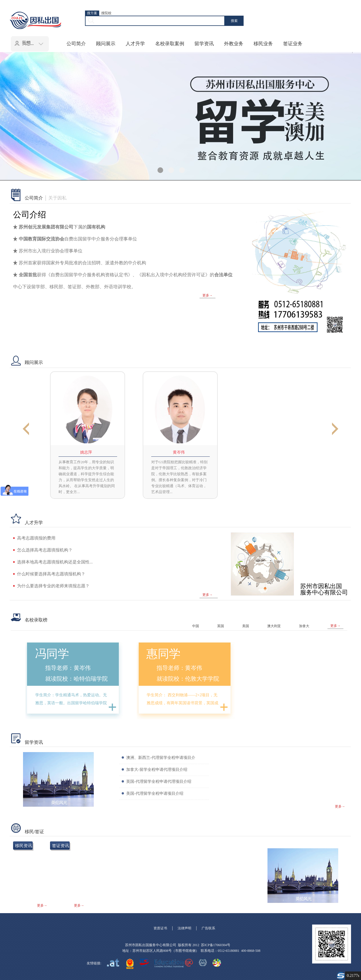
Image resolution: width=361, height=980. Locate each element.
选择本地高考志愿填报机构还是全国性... (55, 562)
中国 (196, 626)
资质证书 (160, 928)
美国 (246, 626)
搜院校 (106, 13)
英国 (221, 626)
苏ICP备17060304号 (216, 945)
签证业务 (293, 44)
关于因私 (57, 198)
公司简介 (76, 44)
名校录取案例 (170, 44)
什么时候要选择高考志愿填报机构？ (51, 574)
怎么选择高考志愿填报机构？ (45, 550)
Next (335, 429)
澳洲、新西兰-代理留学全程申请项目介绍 (161, 763)
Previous (26, 429)
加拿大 (304, 626)
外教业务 (234, 44)
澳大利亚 (274, 626)
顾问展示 (106, 44)
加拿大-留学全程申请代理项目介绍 (157, 770)
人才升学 (135, 44)
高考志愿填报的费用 (36, 538)
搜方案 (92, 13)
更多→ (208, 295)
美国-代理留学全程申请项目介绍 (155, 793)
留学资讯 (204, 44)
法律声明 (184, 928)
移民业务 (263, 44)
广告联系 (208, 928)
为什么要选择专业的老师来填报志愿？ (53, 586)
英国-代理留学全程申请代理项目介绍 (159, 782)
